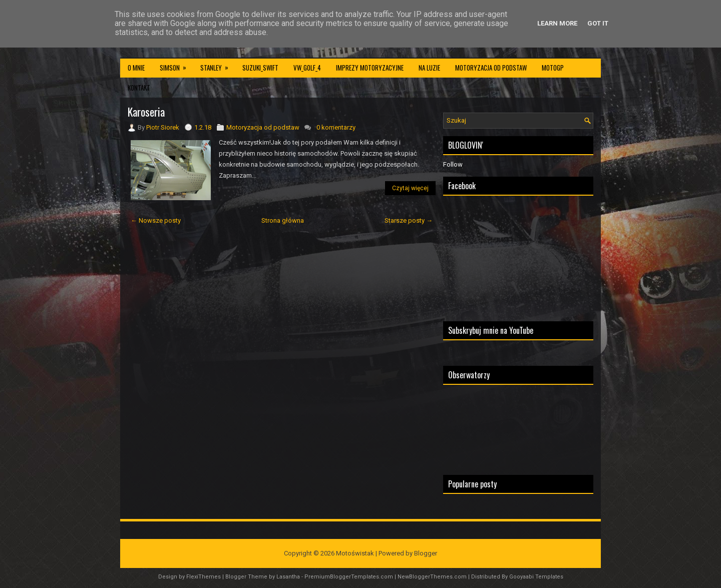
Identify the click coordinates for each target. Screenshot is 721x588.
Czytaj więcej (410, 188)
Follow (453, 164)
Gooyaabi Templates (536, 577)
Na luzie (429, 68)
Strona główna (283, 220)
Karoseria (146, 112)
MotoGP (553, 68)
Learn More (557, 23)
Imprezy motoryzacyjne (370, 68)
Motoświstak (355, 553)
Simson (176, 65)
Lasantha (288, 577)
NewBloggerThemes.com (432, 577)
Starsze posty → (409, 220)
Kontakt (139, 88)
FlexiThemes (204, 577)
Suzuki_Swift (260, 68)
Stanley (218, 65)
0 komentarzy (336, 127)
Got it (598, 23)
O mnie (136, 68)
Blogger (426, 553)
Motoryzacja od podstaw (491, 68)
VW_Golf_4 (307, 68)
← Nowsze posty (156, 220)
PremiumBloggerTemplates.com (349, 577)
